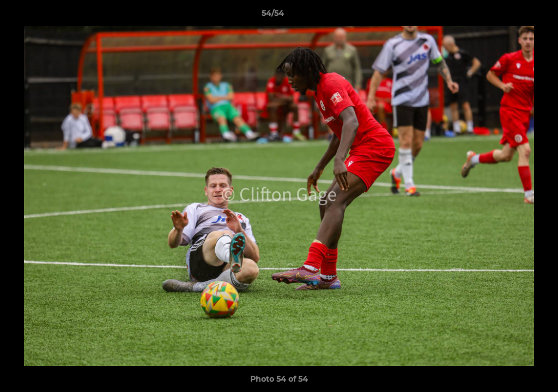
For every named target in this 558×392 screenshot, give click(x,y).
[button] (512, 16)
